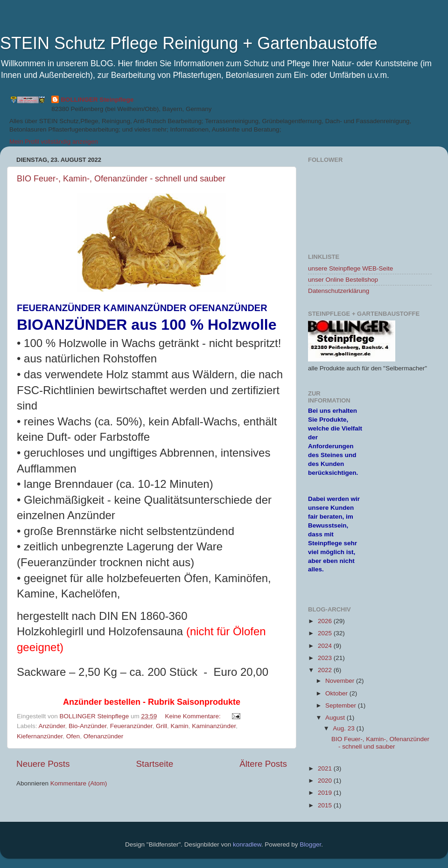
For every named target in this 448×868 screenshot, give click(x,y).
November (341, 681)
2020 (326, 781)
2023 (326, 658)
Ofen (73, 736)
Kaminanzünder (214, 726)
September (342, 705)
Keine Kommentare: (194, 716)
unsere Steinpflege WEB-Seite (350, 268)
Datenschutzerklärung (339, 291)
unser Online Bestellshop (343, 280)
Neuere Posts (43, 764)
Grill (161, 726)
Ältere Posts (263, 764)
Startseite (154, 764)
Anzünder (52, 726)
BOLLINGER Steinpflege (97, 100)
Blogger (310, 844)
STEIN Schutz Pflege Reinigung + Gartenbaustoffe (189, 43)
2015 (326, 805)
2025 (326, 633)
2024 (326, 646)
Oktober (337, 693)
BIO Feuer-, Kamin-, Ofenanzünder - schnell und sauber (121, 179)
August (336, 718)
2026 (326, 621)
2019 (326, 793)
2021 (326, 768)
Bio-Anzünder (87, 726)
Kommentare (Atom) (79, 783)
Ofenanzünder (104, 736)
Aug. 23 (344, 728)
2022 (326, 670)
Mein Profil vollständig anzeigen (54, 142)
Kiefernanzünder (40, 736)
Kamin (180, 726)
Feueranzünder (131, 726)
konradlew (247, 844)
